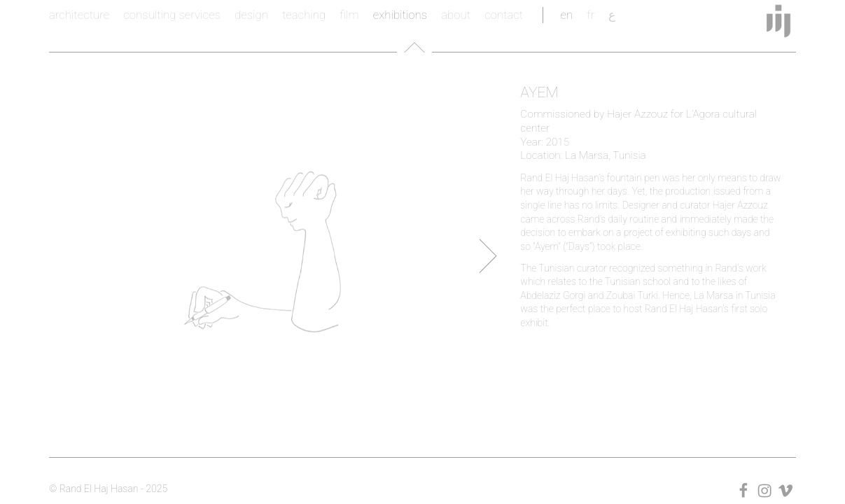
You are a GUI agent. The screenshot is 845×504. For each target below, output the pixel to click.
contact (504, 15)
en (566, 15)
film (349, 15)
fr (591, 15)
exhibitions (400, 15)
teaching (304, 15)
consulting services (172, 15)
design (251, 15)
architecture (79, 15)
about (456, 15)
